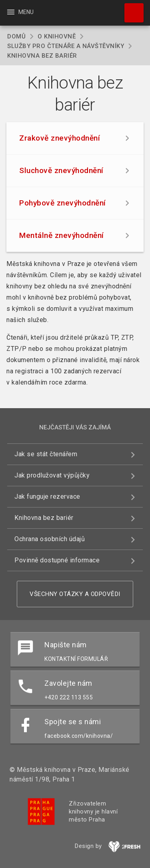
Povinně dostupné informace (57, 560)
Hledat (130, 9)
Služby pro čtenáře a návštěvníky (66, 46)
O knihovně (57, 36)
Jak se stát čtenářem (46, 454)
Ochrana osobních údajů (50, 539)
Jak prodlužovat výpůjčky (52, 475)
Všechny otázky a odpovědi (75, 594)
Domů (16, 36)
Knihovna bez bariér (44, 518)
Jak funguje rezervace (47, 496)
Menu (20, 12)
